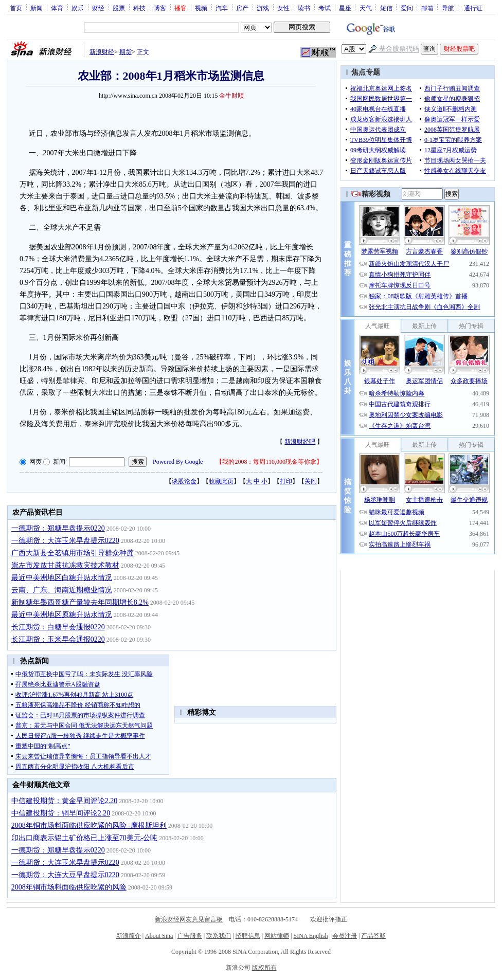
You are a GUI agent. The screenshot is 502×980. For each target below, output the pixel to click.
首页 (16, 8)
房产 (242, 8)
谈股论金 (184, 481)
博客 (160, 8)
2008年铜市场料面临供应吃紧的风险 (69, 887)
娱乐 (78, 8)
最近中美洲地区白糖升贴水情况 (62, 578)
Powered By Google (178, 462)
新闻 (37, 8)
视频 (201, 8)
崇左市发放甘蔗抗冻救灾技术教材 (65, 565)
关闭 (311, 481)
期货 (126, 52)
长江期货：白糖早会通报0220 (58, 627)
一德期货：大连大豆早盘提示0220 (65, 875)
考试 (325, 8)
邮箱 (427, 8)
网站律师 (277, 936)
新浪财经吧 (300, 442)
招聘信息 (248, 936)
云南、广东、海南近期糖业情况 (62, 590)
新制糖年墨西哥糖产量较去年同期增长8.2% (80, 602)
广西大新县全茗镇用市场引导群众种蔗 (73, 553)
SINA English (310, 936)
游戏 (263, 8)
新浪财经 (102, 52)
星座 (345, 8)
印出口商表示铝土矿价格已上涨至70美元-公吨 (85, 838)
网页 (35, 462)
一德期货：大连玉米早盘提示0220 (65, 541)
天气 (366, 8)
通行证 (473, 8)
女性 (283, 8)
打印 (286, 481)
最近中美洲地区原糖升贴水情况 (62, 615)
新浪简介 (129, 936)
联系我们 (219, 936)
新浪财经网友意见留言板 (189, 919)
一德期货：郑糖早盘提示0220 (58, 528)
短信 (386, 8)
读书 (304, 8)
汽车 (222, 8)
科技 (139, 8)
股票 (119, 8)
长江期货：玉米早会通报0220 (58, 639)
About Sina (159, 936)
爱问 (407, 8)
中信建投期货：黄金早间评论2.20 (65, 801)
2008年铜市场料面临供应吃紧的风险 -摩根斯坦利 (89, 825)
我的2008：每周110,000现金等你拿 (269, 462)
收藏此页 (221, 481)
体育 (57, 8)
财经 (98, 8)
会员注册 (345, 936)
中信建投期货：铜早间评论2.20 (61, 813)
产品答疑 (373, 936)
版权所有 (264, 968)
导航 (448, 8)
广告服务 (190, 936)
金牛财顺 (231, 96)
